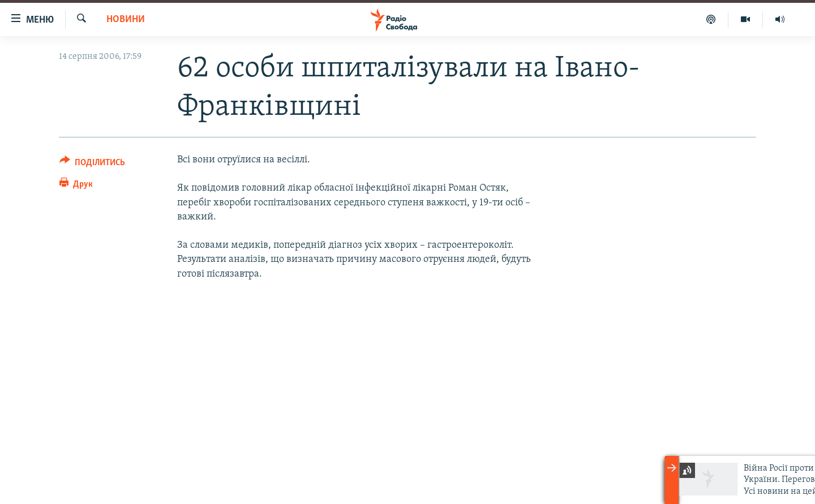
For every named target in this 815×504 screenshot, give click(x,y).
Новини (126, 20)
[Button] (92, 164)
